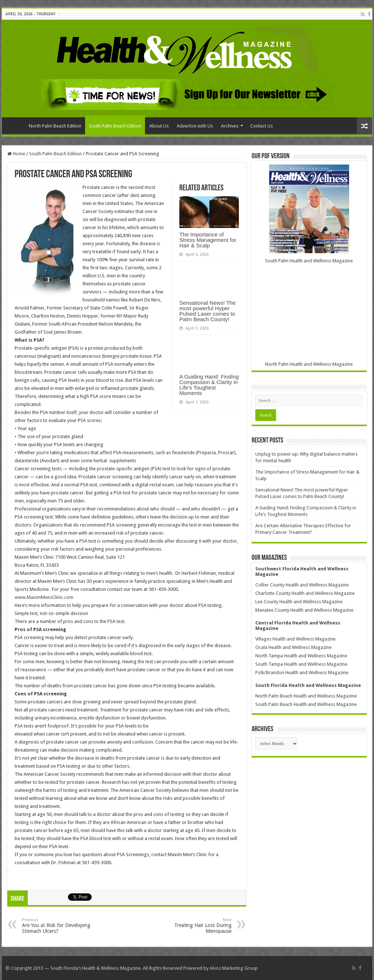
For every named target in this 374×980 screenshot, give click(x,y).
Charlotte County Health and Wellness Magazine (305, 593)
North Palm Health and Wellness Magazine (309, 364)
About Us (159, 126)
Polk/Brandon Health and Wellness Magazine (302, 673)
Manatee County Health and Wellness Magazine (304, 610)
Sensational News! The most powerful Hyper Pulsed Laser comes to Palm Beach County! (207, 311)
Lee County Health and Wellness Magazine (299, 602)
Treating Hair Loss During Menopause (194, 926)
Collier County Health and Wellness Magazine (302, 585)
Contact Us (262, 126)
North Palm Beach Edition (55, 126)
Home (15, 125)
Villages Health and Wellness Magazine (295, 639)
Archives (230, 126)
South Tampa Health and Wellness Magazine (301, 664)
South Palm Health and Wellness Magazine (309, 261)
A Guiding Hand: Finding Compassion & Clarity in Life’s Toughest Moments (209, 385)
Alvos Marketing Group (234, 968)
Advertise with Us (195, 126)
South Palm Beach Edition (115, 126)
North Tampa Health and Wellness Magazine (301, 656)
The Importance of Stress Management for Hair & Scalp (208, 240)
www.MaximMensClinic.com (44, 597)
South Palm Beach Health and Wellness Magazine (306, 704)
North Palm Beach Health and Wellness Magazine (306, 696)
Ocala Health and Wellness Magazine (293, 647)
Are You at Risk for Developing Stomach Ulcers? (59, 926)
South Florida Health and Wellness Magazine (308, 685)
